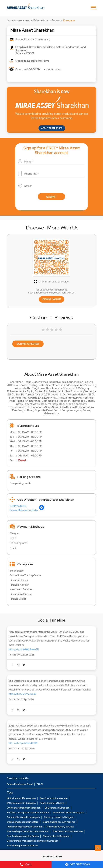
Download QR (52, 299)
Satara (56, 20)
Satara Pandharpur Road (20, 784)
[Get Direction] (42, 509)
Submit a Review (28, 344)
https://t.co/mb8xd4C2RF (23, 743)
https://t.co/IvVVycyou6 (23, 694)
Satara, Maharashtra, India (24, 510)
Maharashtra (40, 20)
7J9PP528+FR (18, 506)
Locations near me (18, 20)
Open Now (54, 69)
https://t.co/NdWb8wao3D (24, 649)
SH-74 (40, 784)
